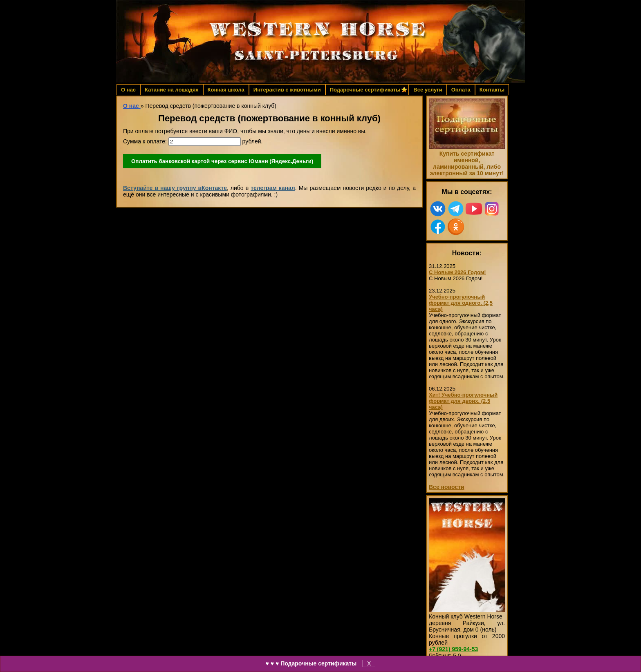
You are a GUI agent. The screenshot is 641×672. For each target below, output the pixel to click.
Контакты (492, 90)
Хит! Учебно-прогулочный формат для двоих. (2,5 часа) (463, 401)
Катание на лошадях (171, 90)
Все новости (447, 487)
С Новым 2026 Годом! (457, 272)
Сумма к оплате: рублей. (193, 142)
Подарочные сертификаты (318, 663)
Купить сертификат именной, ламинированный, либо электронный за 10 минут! (467, 163)
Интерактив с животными (287, 90)
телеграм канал (273, 188)
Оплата (461, 90)
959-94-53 (453, 649)
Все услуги (428, 90)
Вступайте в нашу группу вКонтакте (175, 188)
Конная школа (226, 90)
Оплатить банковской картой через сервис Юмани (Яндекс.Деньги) (222, 161)
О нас (128, 90)
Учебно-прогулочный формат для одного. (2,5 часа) (461, 303)
